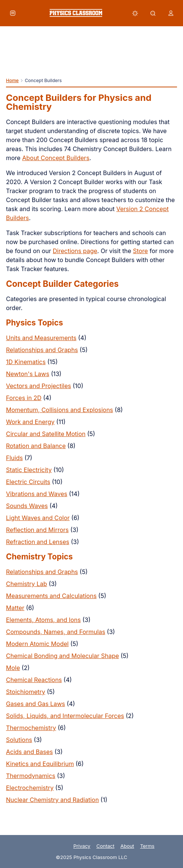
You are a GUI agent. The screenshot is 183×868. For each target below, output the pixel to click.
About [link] (127, 846)
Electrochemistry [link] (30, 788)
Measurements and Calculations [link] (51, 596)
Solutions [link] (19, 740)
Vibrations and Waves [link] (37, 494)
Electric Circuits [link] (28, 482)
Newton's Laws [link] (28, 374)
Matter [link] (15, 608)
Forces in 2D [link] (24, 398)
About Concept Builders (56, 158)
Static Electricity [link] (29, 470)
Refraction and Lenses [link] (38, 542)
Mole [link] (13, 668)
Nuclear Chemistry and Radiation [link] (52, 800)
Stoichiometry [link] (26, 692)
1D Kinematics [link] (26, 362)
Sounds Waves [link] (27, 506)
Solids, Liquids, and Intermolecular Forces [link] (65, 716)
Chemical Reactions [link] (34, 680)
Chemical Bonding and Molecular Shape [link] (62, 656)
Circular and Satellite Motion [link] (46, 434)
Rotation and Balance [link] (36, 446)
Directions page (75, 251)
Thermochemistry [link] (31, 728)
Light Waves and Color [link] (38, 518)
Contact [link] (105, 846)
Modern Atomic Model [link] (37, 644)
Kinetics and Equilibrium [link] (40, 764)
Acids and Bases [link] (29, 752)
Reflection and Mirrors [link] (37, 530)
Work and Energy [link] (30, 422)
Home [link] (12, 80)
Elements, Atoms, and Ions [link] (43, 620)
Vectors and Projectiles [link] (39, 386)
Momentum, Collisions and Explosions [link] (60, 410)
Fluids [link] (14, 458)
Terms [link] (147, 846)
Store (140, 251)
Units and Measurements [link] (41, 338)
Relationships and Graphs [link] (42, 350)
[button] (13, 13)
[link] (76, 13)
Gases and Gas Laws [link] (36, 704)
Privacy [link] (82, 846)
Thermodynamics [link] (31, 776)
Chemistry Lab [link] (27, 584)
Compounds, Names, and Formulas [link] (56, 632)
